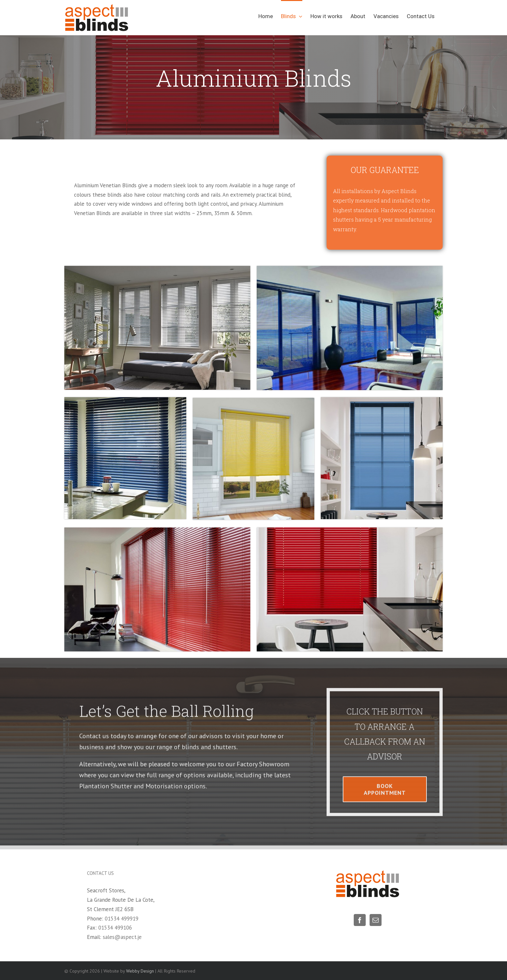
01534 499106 (115, 928)
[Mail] (376, 920)
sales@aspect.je (122, 937)
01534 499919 (122, 919)
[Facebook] (360, 920)
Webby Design (140, 971)
